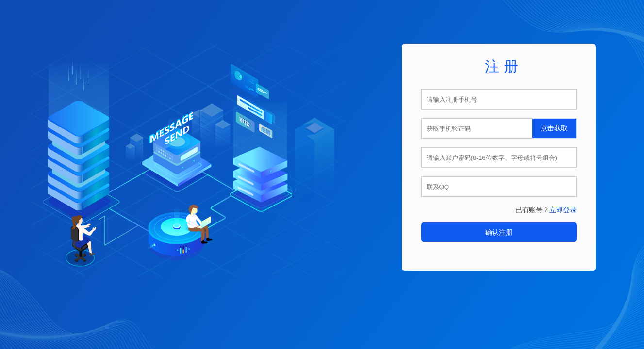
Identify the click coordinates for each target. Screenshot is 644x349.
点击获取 (554, 128)
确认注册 (499, 232)
